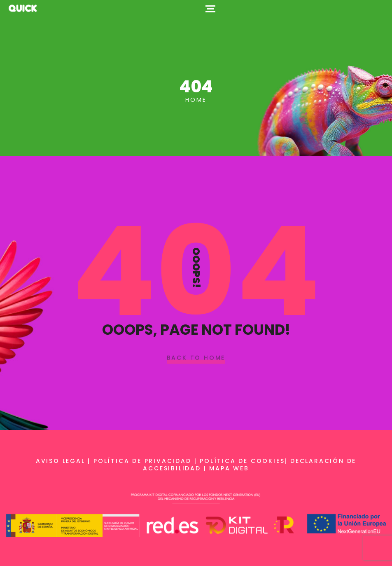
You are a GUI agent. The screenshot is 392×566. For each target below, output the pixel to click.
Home (196, 100)
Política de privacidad (142, 461)
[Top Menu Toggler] (210, 8)
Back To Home (196, 358)
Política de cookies (242, 461)
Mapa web (229, 468)
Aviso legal (61, 461)
